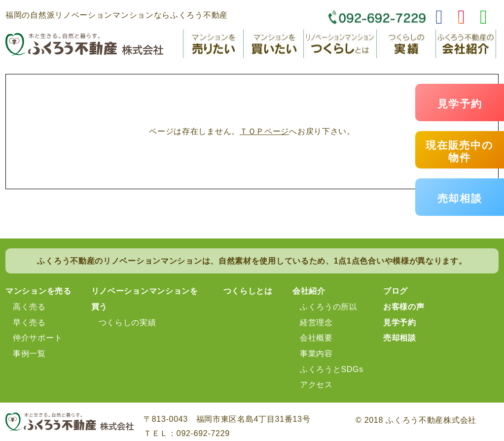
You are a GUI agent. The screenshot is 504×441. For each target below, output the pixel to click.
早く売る (29, 322)
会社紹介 (309, 291)
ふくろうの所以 (329, 307)
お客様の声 (404, 307)
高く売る (29, 307)
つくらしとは (248, 291)
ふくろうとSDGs (332, 369)
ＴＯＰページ (264, 131)
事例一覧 (29, 354)
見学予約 (460, 104)
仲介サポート (37, 338)
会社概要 (316, 338)
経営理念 (316, 322)
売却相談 (460, 198)
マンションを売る (38, 291)
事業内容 (316, 354)
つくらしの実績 (127, 322)
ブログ (396, 291)
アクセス (316, 385)
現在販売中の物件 (459, 151)
